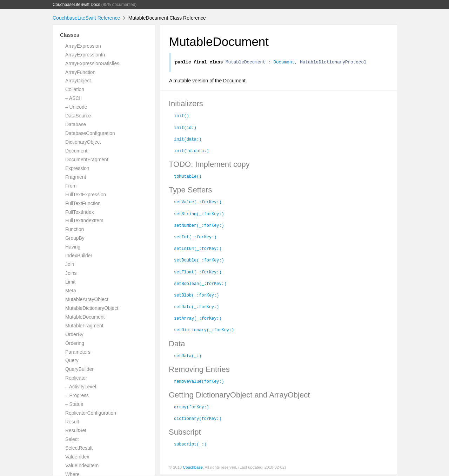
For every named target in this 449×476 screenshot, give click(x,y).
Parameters (78, 352)
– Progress (77, 395)
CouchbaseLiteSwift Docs (76, 5)
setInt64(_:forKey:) (198, 249)
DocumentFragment (87, 159)
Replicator (76, 378)
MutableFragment (84, 326)
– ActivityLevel (81, 387)
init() (182, 116)
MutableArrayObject (87, 299)
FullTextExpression (86, 195)
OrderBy (74, 334)
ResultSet (76, 430)
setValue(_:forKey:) (198, 203)
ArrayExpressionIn (85, 55)
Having (73, 247)
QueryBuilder (79, 369)
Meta (71, 291)
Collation (75, 89)
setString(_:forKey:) (199, 215)
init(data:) (188, 140)
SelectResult (79, 448)
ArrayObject (78, 81)
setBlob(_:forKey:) (196, 296)
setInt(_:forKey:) (195, 238)
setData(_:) (188, 356)
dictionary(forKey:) (198, 419)
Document (76, 151)
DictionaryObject (83, 142)
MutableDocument (85, 317)
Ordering (75, 343)
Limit (70, 282)
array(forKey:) (192, 408)
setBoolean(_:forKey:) (200, 284)
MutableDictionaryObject (92, 308)
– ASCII (73, 98)
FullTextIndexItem (84, 220)
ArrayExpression (83, 46)
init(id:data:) (192, 151)
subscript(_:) (190, 445)
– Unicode (76, 107)
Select (72, 439)
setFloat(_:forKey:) (198, 273)
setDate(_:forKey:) (196, 307)
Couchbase (193, 468)
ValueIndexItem (82, 465)
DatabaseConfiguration (90, 133)
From (71, 186)
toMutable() (188, 177)
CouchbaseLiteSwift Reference (86, 18)
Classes (70, 35)
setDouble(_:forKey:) (199, 261)
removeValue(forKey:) (199, 382)
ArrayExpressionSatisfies (92, 63)
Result (72, 422)
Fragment (76, 177)
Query (72, 360)
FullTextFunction (83, 203)
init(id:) (185, 128)
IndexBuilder (79, 256)
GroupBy (75, 238)
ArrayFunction (80, 72)
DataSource (78, 116)
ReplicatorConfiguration (91, 413)
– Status (74, 404)
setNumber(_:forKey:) (199, 226)
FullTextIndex (80, 212)
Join (70, 264)
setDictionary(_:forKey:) (204, 331)
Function (75, 229)
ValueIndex (77, 457)
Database (76, 124)
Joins (71, 273)
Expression (77, 168)
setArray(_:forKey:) (198, 319)
